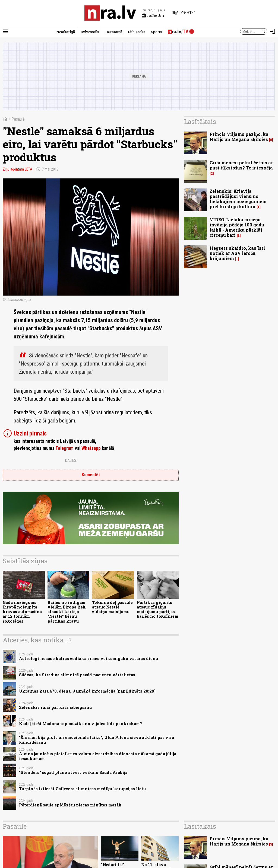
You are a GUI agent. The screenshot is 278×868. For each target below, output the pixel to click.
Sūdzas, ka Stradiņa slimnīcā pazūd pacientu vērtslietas (77, 675)
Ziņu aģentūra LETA (18, 169)
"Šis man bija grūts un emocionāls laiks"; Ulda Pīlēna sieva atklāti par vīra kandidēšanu (97, 740)
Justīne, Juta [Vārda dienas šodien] (153, 16)
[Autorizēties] (273, 31)
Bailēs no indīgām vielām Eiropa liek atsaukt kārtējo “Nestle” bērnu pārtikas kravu (67, 612)
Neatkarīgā (66, 32)
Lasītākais (200, 121)
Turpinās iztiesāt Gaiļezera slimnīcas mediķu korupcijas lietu (82, 789)
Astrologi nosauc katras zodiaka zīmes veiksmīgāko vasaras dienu (89, 659)
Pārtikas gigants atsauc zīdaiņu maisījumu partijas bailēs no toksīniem (158, 609)
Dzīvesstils (90, 32)
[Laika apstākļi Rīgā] (184, 13)
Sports (157, 32)
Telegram (64, 448)
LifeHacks (137, 32)
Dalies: (71, 460)
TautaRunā (113, 32)
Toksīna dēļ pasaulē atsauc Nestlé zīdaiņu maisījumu (112, 607)
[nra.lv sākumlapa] (110, 13)
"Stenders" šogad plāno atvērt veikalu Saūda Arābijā (73, 772)
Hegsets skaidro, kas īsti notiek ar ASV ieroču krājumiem (237, 253)
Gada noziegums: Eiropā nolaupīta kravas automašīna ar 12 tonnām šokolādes (22, 612)
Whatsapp (91, 448)
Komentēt (91, 475)
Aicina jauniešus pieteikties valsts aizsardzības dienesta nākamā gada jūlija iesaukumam (98, 756)
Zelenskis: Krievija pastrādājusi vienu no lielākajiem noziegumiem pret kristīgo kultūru (238, 199)
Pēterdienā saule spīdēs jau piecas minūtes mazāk (70, 805)
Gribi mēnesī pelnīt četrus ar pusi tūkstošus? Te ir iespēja (241, 165)
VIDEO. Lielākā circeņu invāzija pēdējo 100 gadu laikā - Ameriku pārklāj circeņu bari (237, 227)
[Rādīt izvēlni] (5, 31)
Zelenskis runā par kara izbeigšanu (55, 707)
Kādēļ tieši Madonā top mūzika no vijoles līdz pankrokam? (80, 724)
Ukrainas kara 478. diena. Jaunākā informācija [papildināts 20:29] (87, 691)
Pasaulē (18, 119)
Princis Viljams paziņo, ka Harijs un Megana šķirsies (239, 137)
